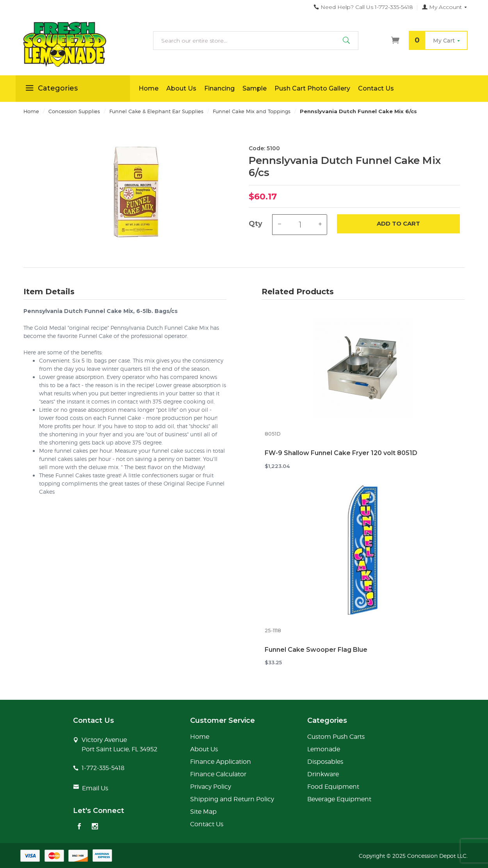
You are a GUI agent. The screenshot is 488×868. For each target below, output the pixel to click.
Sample (255, 88)
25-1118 (273, 631)
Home (149, 88)
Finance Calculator (218, 774)
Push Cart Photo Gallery (312, 88)
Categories (51, 89)
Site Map (203, 812)
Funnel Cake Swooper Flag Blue (316, 650)
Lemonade (324, 749)
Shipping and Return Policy (232, 799)
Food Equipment (333, 787)
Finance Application (221, 762)
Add (398, 224)
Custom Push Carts (336, 737)
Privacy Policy (211, 787)
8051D (273, 434)
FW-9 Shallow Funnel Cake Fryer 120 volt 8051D (341, 453)
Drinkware (323, 774)
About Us (181, 88)
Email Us (95, 788)
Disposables (325, 762)
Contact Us (376, 88)
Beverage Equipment (339, 799)
